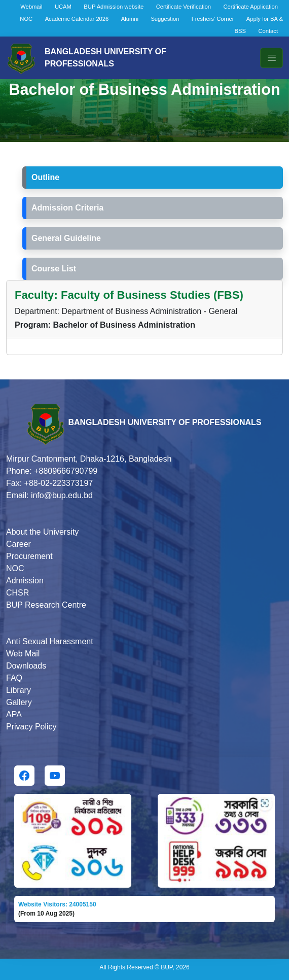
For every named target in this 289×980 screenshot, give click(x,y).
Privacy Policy (31, 727)
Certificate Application (250, 7)
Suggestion (165, 19)
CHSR (17, 593)
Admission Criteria (67, 208)
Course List (54, 269)
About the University (42, 532)
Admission (25, 581)
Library (19, 690)
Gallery (19, 702)
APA (14, 714)
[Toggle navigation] (272, 58)
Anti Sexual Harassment (50, 641)
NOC (26, 19)
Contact (268, 31)
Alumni (130, 19)
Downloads (26, 666)
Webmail (31, 7)
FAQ (14, 678)
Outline (45, 177)
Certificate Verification (184, 7)
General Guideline (66, 238)
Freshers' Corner (213, 19)
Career (19, 544)
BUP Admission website (114, 7)
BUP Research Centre (46, 605)
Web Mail (23, 654)
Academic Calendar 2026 (77, 19)
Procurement (29, 556)
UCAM (63, 7)
